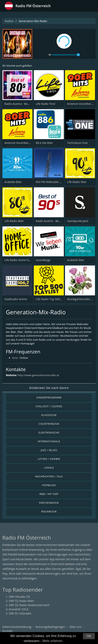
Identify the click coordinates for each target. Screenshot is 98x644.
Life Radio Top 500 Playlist (53, 299)
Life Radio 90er (77, 182)
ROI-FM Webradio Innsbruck (54, 182)
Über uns (75, 627)
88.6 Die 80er (44, 143)
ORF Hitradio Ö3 (19, 597)
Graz (15, 358)
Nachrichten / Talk (49, 476)
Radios (9, 21)
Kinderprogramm (49, 398)
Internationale (49, 441)
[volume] (66, 55)
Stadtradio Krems (16, 299)
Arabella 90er (76, 260)
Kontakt (7, 631)
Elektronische (49, 433)
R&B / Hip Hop (49, 494)
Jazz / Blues (49, 450)
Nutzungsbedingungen (50, 627)
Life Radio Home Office (19, 260)
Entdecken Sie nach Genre (49, 388)
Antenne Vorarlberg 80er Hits (23, 143)
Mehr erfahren (52, 641)
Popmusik (49, 485)
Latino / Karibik (49, 459)
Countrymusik (49, 424)
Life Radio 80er (14, 221)
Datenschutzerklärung (17, 627)
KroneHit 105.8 (18, 609)
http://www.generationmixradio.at (38, 375)
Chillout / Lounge (49, 406)
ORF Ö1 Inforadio (20, 613)
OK (89, 636)
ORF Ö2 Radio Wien (21, 601)
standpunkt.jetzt (78, 221)
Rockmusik (49, 512)
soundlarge (43, 260)
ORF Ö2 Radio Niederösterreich (29, 605)
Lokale (49, 468)
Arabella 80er (13, 182)
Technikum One (77, 143)
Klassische (49, 415)
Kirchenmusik (49, 503)
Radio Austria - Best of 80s (21, 104)
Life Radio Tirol (45, 104)
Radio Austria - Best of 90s (53, 221)
